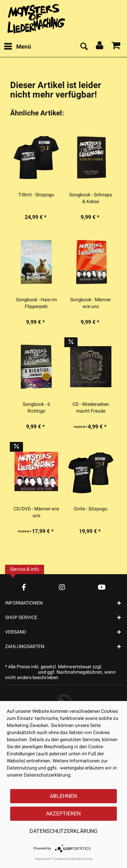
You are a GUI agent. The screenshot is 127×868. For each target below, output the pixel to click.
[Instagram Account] (62, 587)
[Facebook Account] (24, 587)
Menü (18, 46)
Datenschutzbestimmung (73, 859)
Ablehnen (63, 796)
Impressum (43, 859)
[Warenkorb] (116, 47)
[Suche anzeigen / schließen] (84, 47)
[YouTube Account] (102, 587)
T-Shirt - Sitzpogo (36, 195)
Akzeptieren (63, 814)
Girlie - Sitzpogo (91, 509)
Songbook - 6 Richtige (36, 408)
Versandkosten (21, 672)
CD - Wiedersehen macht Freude (91, 408)
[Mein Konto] (100, 47)
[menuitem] (17, 47)
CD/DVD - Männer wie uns (36, 512)
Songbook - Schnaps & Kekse (91, 198)
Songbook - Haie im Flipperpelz (36, 303)
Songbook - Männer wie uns (91, 303)
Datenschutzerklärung (63, 831)
